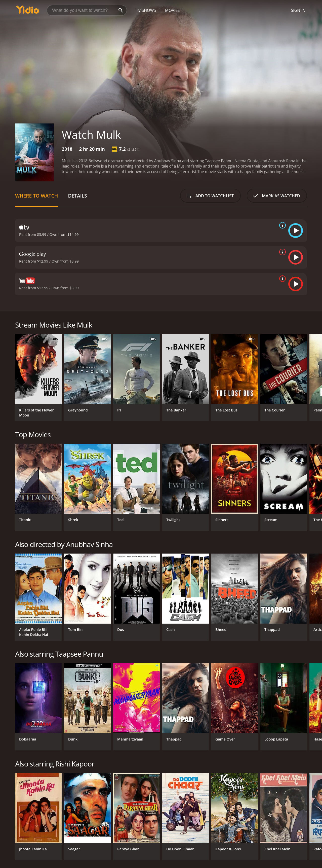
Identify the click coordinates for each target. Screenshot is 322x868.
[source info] (281, 225)
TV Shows (146, 10)
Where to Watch (36, 196)
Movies (172, 10)
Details (77, 196)
